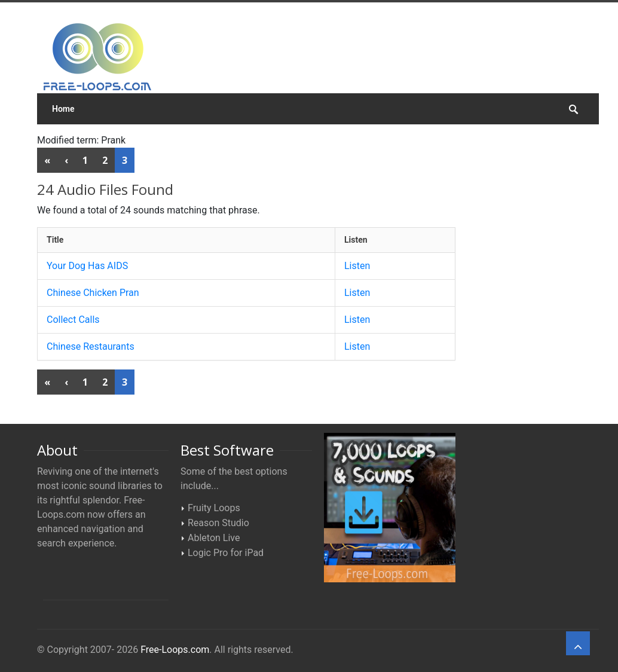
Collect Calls (73, 320)
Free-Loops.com (175, 650)
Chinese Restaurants (91, 346)
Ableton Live (214, 538)
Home (63, 109)
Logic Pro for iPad (226, 553)
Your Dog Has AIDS (87, 266)
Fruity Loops (214, 508)
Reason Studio (218, 523)
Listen (357, 266)
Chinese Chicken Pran (93, 293)
